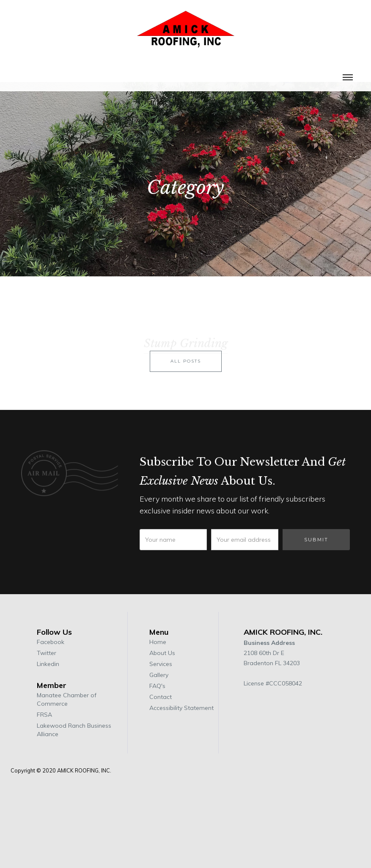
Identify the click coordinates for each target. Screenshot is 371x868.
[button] (348, 76)
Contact (161, 697)
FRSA (44, 715)
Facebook (51, 642)
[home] (185, 33)
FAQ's (157, 686)
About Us (162, 653)
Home (158, 642)
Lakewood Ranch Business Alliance (74, 730)
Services (161, 664)
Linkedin (48, 664)
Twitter (47, 653)
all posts (186, 371)
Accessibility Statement (181, 708)
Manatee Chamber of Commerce (67, 699)
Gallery (159, 675)
